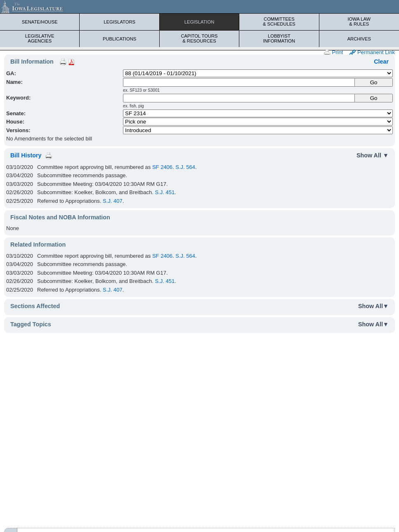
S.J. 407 (113, 201)
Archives (359, 39)
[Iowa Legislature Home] (199, 7)
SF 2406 (162, 167)
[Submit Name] (374, 82)
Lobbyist (279, 38)
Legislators (119, 22)
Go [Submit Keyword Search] (374, 98)
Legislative (40, 38)
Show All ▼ (373, 155)
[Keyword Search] (239, 98)
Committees (279, 21)
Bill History (26, 155)
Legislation (199, 22)
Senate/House (40, 22)
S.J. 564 (185, 167)
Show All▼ (373, 306)
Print (333, 53)
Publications (119, 39)
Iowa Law (359, 21)
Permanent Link (372, 53)
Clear (381, 62)
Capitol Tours (199, 38)
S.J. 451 (165, 192)
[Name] (239, 82)
